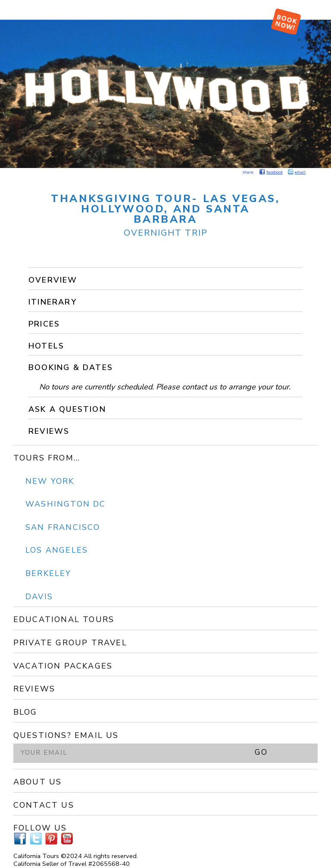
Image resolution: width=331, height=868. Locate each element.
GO (261, 752)
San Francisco (63, 527)
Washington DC (66, 504)
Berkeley (48, 573)
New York (50, 481)
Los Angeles (57, 550)
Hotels (46, 346)
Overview (53, 280)
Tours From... (47, 458)
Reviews (49, 431)
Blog (25, 712)
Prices (44, 324)
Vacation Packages (63, 666)
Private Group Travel (70, 643)
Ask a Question (67, 409)
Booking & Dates (71, 367)
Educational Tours (64, 619)
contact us (200, 387)
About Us (38, 782)
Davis (39, 597)
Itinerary (53, 302)
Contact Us (44, 805)
